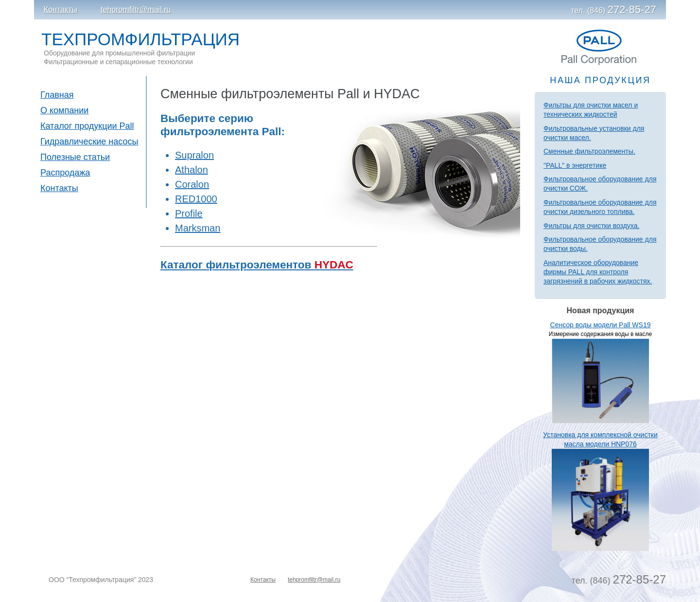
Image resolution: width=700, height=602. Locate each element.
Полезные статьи (75, 157)
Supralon (194, 155)
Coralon (192, 184)
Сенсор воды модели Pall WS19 (601, 325)
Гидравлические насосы (89, 142)
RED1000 (196, 199)
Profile (189, 213)
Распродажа (65, 173)
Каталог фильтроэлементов (257, 265)
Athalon (192, 170)
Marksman (198, 228)
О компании (64, 110)
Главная (57, 95)
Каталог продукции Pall (87, 126)
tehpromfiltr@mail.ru (136, 9)
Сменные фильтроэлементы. (589, 151)
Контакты (61, 9)
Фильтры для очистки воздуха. (591, 226)
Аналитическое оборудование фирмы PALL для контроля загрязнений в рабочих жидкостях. (598, 272)
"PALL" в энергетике (575, 165)
